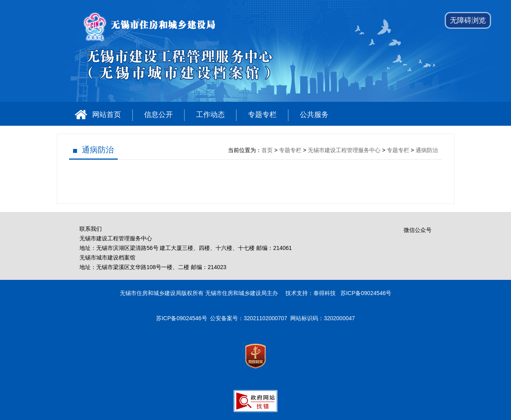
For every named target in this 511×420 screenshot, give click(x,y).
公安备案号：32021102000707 (249, 318)
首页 (267, 150)
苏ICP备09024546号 (182, 318)
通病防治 (98, 150)
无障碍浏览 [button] (468, 20)
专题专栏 (262, 115)
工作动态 (210, 115)
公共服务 (314, 115)
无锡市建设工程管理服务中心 (344, 150)
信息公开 (158, 115)
